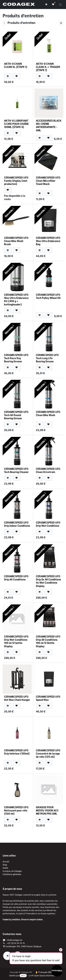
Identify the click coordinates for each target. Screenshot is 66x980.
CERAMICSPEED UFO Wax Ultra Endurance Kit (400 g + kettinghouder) (16, 300)
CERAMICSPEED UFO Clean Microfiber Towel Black (48, 181)
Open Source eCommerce (45, 975)
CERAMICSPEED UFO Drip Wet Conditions (48, 524)
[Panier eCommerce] (46, 4)
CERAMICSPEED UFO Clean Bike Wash (48, 413)
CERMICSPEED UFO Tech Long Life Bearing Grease (47, 358)
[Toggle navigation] (60, 5)
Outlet (5, 868)
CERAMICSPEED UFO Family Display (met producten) (16, 181)
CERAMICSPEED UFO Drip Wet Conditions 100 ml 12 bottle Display (16, 641)
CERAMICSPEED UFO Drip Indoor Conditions (17, 524)
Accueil (6, 861)
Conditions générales (12, 874)
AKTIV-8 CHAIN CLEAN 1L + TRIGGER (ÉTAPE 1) (48, 67)
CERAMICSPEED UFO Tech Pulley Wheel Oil (48, 296)
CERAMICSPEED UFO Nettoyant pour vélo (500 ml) (16, 810)
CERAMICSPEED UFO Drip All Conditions (16, 578)
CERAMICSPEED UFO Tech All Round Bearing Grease (16, 415)
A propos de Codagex (12, 871)
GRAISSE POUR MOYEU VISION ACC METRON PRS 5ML (47, 810)
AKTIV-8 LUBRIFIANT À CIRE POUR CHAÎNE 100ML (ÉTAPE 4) (16, 124)
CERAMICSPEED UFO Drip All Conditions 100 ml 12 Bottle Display (48, 641)
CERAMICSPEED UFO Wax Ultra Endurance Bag (48, 241)
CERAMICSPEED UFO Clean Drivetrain (48, 470)
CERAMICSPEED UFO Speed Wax (48, 698)
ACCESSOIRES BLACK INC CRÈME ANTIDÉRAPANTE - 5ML (49, 125)
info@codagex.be (15, 940)
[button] (8, 76)
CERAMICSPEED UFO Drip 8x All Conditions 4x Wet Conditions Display (48, 581)
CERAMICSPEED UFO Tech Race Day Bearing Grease (16, 358)
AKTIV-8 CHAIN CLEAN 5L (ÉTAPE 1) (16, 65)
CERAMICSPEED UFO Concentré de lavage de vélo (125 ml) (48, 754)
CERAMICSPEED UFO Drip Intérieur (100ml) (17, 752)
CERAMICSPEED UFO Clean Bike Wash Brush (16, 241)
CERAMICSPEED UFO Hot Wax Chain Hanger (17, 698)
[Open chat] (57, 971)
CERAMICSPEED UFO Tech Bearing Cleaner (16, 470)
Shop (5, 865)
